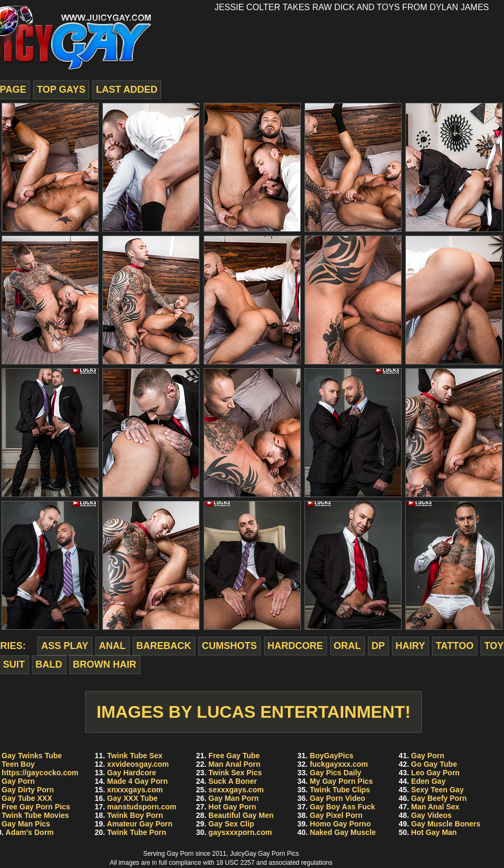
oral (347, 646)
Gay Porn (18, 781)
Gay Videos (431, 815)
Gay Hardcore (132, 773)
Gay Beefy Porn (439, 798)
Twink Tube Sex (135, 756)
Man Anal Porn (235, 764)
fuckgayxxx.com (339, 764)
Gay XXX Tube (133, 798)
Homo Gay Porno (340, 824)
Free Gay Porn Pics (36, 807)
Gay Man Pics (26, 824)
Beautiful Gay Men (241, 815)
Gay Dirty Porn (28, 790)
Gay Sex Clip (231, 824)
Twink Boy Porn (135, 815)
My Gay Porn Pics (341, 781)
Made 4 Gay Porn (138, 781)
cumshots (230, 646)
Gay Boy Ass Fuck (342, 807)
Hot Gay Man (434, 832)
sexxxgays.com (236, 790)
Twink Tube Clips (340, 790)
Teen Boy (18, 764)
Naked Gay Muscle (343, 832)
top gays (61, 90)
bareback (164, 646)
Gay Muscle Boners (446, 824)
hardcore (295, 646)
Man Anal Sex (435, 807)
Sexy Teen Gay (438, 790)
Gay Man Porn (234, 798)
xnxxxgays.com (135, 790)
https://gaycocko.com (40, 773)
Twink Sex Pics (235, 773)
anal (113, 646)
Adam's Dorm (29, 832)
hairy (410, 646)
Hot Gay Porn (232, 807)
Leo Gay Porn (435, 773)
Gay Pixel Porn (336, 815)
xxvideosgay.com (138, 764)
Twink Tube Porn (137, 832)
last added (127, 90)
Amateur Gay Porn (139, 824)
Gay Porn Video (338, 798)
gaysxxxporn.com (240, 832)
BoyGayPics (332, 756)
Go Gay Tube (434, 764)
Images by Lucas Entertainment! (254, 712)
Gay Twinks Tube (32, 756)
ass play (65, 646)
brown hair (105, 664)
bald (49, 664)
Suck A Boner (233, 781)
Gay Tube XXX (27, 798)
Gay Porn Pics (279, 854)
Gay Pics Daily (336, 773)
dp (378, 646)
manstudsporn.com (142, 807)
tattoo (455, 646)
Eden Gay (429, 781)
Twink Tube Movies (35, 815)
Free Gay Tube (234, 756)
